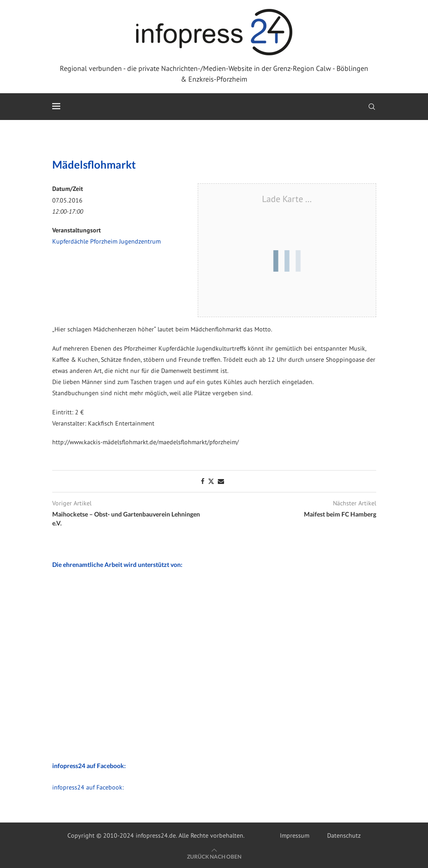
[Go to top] (214, 856)
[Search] (372, 107)
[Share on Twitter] (211, 481)
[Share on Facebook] (203, 481)
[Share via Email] (221, 481)
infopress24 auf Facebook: (88, 787)
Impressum (295, 835)
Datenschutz (344, 835)
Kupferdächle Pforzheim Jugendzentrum (106, 241)
